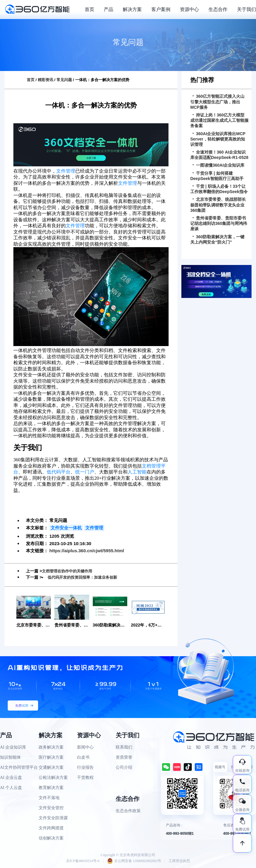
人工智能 (137, 472)
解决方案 (132, 9)
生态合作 (218, 9)
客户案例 (161, 9)
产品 (109, 9)
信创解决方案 (51, 838)
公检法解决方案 (53, 778)
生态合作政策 (128, 811)
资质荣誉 (124, 757)
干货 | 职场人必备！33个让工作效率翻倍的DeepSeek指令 (219, 189)
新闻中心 (85, 747)
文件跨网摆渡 (51, 828)
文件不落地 (49, 798)
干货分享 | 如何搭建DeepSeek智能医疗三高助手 (217, 176)
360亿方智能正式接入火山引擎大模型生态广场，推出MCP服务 (217, 102)
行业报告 (85, 767)
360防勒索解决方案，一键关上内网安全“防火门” (217, 239)
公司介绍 (124, 767)
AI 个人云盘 (11, 788)
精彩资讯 (45, 80)
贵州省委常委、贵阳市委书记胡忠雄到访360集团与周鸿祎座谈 (219, 223)
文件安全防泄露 (53, 818)
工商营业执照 (179, 861)
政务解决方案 (51, 747)
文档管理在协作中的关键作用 (69, 571)
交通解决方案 (51, 767)
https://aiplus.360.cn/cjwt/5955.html (87, 551)
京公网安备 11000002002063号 (134, 861)
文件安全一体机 (66, 528)
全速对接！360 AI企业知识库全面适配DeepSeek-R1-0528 (219, 155)
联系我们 (124, 747)
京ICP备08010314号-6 (83, 861)
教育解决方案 (51, 788)
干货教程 (85, 778)
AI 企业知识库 (13, 747)
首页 (89, 9)
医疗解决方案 (51, 757)
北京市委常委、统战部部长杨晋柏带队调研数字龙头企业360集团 (218, 205)
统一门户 (85, 472)
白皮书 (83, 757)
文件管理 (66, 171)
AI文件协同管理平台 (19, 767)
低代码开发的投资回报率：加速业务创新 (85, 577)
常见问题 (64, 80)
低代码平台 (59, 472)
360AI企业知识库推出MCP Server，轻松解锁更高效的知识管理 (218, 139)
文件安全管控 (51, 808)
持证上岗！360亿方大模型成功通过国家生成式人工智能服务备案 (219, 120)
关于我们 (246, 9)
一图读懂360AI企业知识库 (219, 165)
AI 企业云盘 (11, 778)
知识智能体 (10, 757)
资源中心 (189, 9)
